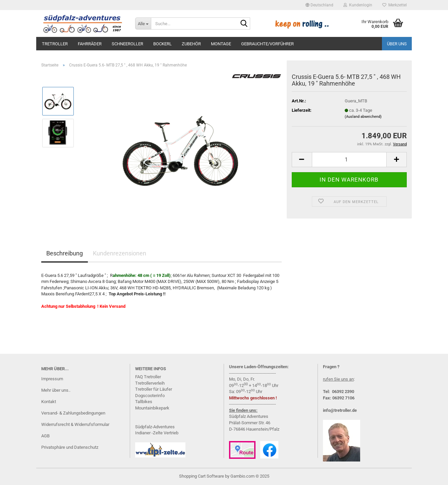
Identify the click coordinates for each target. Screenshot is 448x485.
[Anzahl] (349, 160)
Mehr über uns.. (56, 390)
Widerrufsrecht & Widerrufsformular (75, 424)
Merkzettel (395, 5)
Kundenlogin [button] (358, 5)
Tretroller (55, 44)
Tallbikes (144, 402)
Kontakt (49, 402)
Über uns (397, 44)
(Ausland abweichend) (363, 117)
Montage (221, 44)
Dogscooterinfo (150, 396)
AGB (45, 436)
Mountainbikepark (152, 408)
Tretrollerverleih (150, 383)
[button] (319, 5)
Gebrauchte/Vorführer (267, 44)
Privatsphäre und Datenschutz (70, 447)
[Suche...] (143, 23)
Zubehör (191, 44)
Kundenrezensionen (120, 253)
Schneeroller (127, 44)
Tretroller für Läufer (154, 389)
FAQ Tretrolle (147, 377)
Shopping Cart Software (202, 476)
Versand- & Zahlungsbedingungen (73, 413)
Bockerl (162, 44)
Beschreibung (65, 253)
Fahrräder (90, 44)
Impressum (52, 379)
